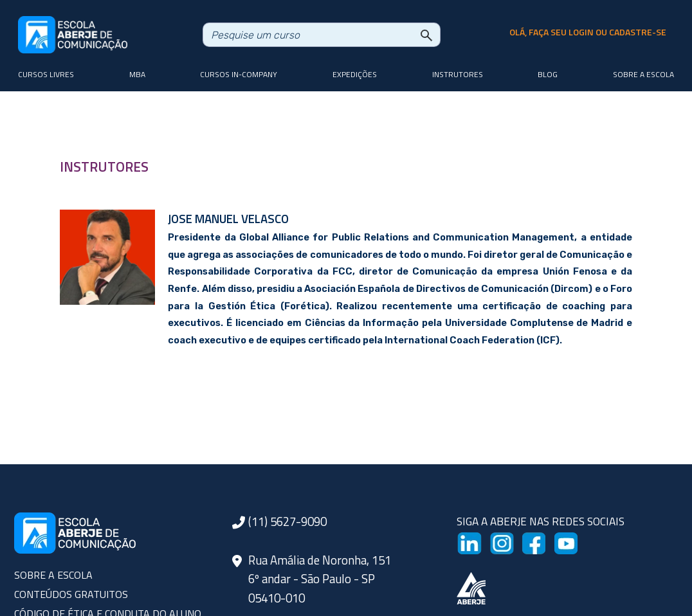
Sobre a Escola (643, 74)
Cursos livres (46, 74)
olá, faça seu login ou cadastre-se (588, 32)
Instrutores (458, 74)
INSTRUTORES (104, 167)
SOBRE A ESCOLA (53, 575)
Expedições (355, 74)
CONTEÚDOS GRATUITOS (71, 594)
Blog (548, 74)
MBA (137, 74)
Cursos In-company (239, 74)
